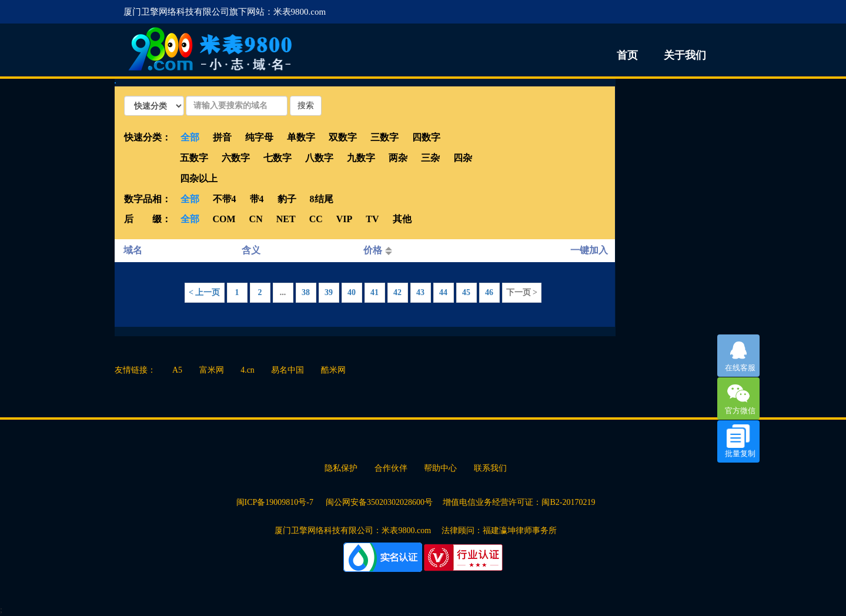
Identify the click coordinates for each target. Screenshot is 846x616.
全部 (190, 137)
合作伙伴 (391, 468)
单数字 (301, 137)
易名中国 (287, 370)
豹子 (287, 199)
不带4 (225, 199)
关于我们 (685, 55)
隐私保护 (341, 468)
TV (372, 219)
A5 (177, 370)
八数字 (319, 158)
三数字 (384, 137)
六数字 (236, 158)
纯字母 (259, 137)
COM (224, 219)
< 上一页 (204, 292)
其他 (402, 219)
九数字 (361, 158)
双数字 (343, 137)
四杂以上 (199, 178)
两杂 (398, 158)
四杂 (463, 158)
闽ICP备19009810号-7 (276, 502)
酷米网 (333, 370)
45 (466, 292)
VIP (345, 219)
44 (443, 292)
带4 (257, 199)
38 (306, 292)
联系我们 (490, 468)
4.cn (248, 370)
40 (352, 292)
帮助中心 (440, 468)
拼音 (222, 137)
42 (397, 292)
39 (329, 292)
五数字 (194, 158)
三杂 (430, 158)
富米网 (212, 370)
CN (256, 219)
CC (316, 219)
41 (374, 292)
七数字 (277, 158)
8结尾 (322, 199)
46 (489, 292)
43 (420, 292)
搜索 (306, 106)
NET (286, 219)
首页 (627, 55)
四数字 (426, 137)
